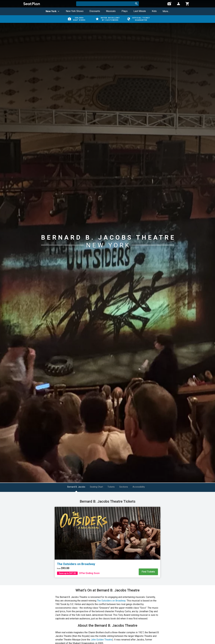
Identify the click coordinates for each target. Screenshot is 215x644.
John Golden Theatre (102, 640)
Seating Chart (94, 487)
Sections (129, 487)
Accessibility (147, 487)
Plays (125, 11)
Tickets (113, 487)
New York (53, 11)
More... (166, 11)
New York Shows (75, 11)
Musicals (111, 11)
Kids (154, 11)
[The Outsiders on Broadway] (107, 533)
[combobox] (107, 4)
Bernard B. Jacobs (70, 487)
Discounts (95, 11)
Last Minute (140, 11)
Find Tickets (148, 572)
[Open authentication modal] (178, 4)
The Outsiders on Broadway (111, 601)
